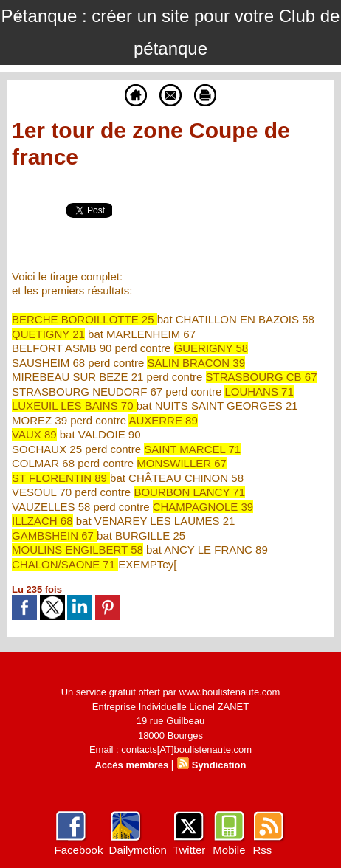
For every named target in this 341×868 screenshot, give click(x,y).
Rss (262, 850)
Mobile (229, 850)
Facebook (79, 850)
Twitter (189, 850)
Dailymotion (138, 850)
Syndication (219, 765)
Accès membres (131, 765)
